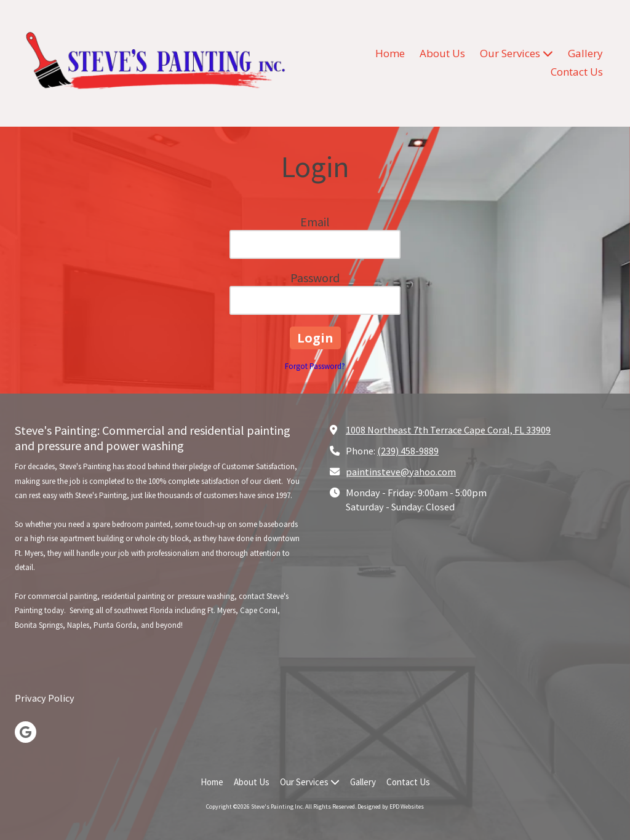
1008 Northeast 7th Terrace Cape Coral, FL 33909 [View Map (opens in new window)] (448, 430)
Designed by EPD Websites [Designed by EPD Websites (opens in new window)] (391, 806)
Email (315, 222)
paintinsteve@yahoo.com (401, 472)
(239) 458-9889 (408, 451)
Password (315, 278)
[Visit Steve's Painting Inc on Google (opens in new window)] (26, 732)
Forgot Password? (315, 366)
